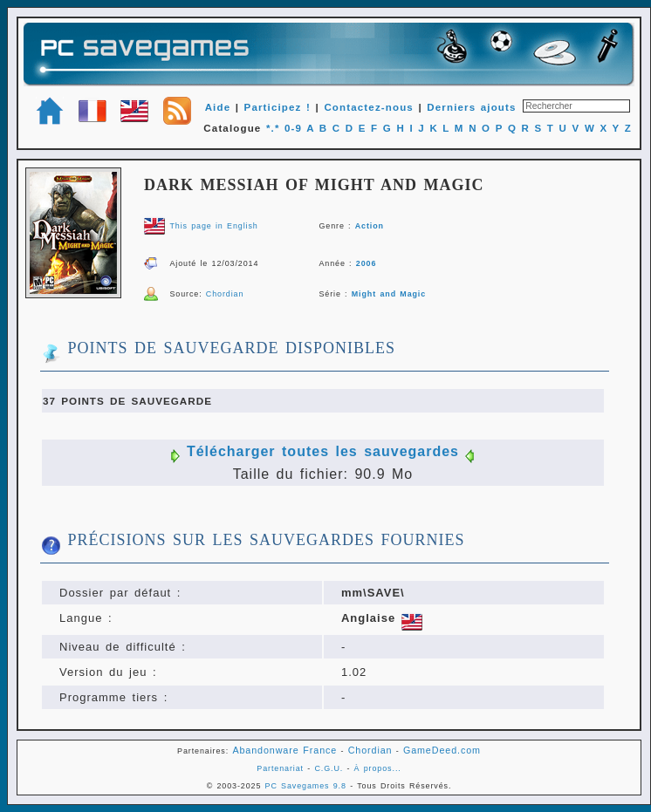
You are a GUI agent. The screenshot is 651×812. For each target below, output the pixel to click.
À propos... (378, 768)
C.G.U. (329, 768)
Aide (218, 107)
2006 (367, 263)
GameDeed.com (442, 750)
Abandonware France (284, 750)
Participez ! (278, 107)
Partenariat (280, 768)
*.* (273, 128)
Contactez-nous (369, 107)
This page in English (213, 226)
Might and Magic (389, 294)
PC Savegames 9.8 (306, 786)
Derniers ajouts (471, 107)
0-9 (293, 128)
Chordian (225, 294)
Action (370, 226)
